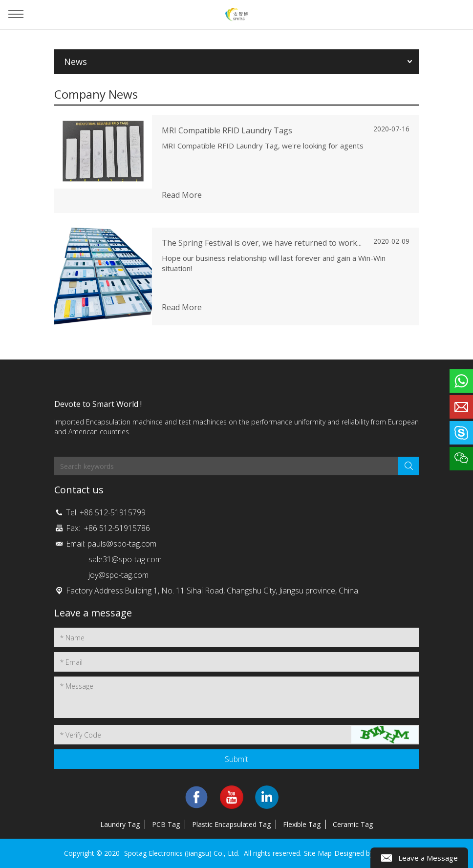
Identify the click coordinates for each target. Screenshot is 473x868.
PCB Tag (166, 824)
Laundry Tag (120, 824)
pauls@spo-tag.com (122, 544)
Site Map (318, 853)
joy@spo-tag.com (118, 575)
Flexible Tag (302, 824)
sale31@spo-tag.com (125, 559)
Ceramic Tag (353, 824)
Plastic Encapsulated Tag (231, 824)
